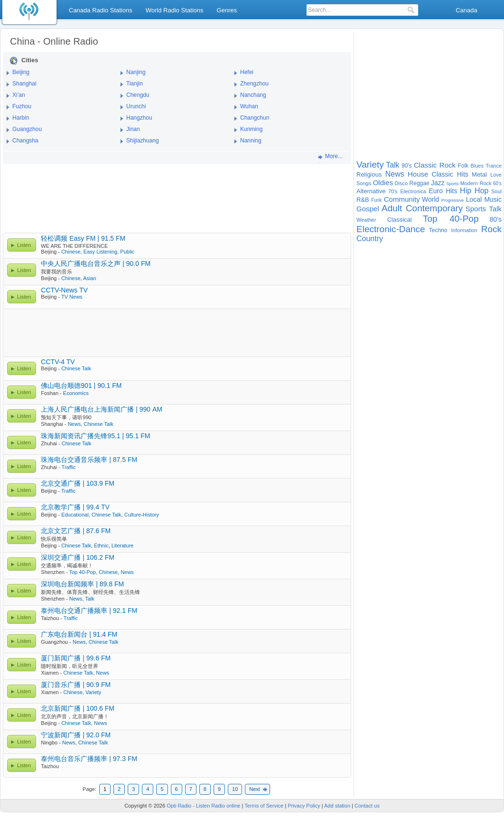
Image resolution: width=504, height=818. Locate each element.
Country (370, 239)
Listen (24, 245)
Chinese (71, 252)
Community (402, 199)
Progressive (453, 200)
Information (464, 230)
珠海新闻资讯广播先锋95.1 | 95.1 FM (95, 436)
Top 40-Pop (82, 572)
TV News (72, 297)
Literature (122, 545)
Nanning (251, 141)
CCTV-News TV (64, 290)
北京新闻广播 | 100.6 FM (78, 708)
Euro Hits (443, 191)
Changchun (255, 118)
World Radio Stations (175, 10)
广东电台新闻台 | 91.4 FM (79, 634)
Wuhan (249, 106)
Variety (93, 692)
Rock (491, 229)
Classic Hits (450, 174)
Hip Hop (474, 191)
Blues (477, 166)
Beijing (21, 72)
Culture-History (142, 515)
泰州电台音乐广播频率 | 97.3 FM (89, 759)
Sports (452, 184)
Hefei (247, 72)
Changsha (25, 141)
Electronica (413, 191)
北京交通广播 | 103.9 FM (78, 483)
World (430, 199)
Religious (369, 174)
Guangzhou (27, 129)
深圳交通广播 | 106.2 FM (78, 557)
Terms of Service (264, 806)
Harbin (21, 118)
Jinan (133, 129)
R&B (363, 200)
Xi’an (19, 95)
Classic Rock (435, 165)
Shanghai (24, 84)
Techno (438, 230)
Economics (76, 393)
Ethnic (101, 545)
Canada (467, 10)
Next (255, 789)
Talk (90, 599)
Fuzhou (22, 106)
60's (497, 183)
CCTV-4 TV (58, 362)
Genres (227, 10)
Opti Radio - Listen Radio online (203, 806)
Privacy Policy (304, 806)
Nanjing (136, 72)
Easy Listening (101, 252)
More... (334, 156)
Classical (400, 220)
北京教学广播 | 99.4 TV (75, 507)
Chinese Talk (76, 368)
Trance (494, 166)
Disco (401, 183)
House (418, 174)
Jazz (438, 183)
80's (496, 219)
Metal (479, 174)
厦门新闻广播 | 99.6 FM (76, 658)
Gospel (368, 209)
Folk (463, 166)
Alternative (371, 191)
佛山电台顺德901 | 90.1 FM (81, 385)
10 (235, 789)
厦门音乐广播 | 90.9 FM (76, 685)
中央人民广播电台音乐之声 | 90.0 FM (96, 263)
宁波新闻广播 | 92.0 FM (76, 735)
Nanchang (253, 95)
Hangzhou (139, 118)
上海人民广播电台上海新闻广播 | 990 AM (102, 409)
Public (127, 252)
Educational (75, 515)
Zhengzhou (254, 84)
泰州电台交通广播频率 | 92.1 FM (89, 611)
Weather (366, 220)
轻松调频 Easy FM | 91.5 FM (83, 238)
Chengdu (138, 95)
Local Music (484, 199)
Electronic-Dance (391, 229)
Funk (376, 200)
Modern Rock (476, 183)
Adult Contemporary (422, 208)
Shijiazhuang (143, 141)
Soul (496, 191)
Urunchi (136, 106)
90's (407, 166)
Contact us (367, 806)
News (75, 424)
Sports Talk (484, 209)
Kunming (251, 129)
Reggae (420, 183)
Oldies (383, 183)
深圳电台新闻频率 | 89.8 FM (82, 584)
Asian (90, 278)
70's (393, 191)
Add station (337, 806)
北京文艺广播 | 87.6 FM (76, 531)
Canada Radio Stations (101, 10)
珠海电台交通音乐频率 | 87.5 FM (89, 460)
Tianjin (135, 84)
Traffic (69, 467)
